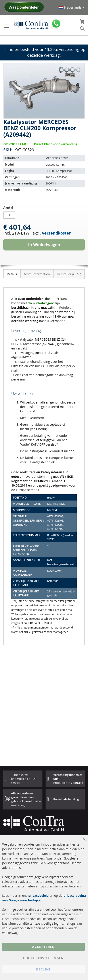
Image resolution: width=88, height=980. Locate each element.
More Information (37, 274)
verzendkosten (57, 233)
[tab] (12, 274)
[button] (72, 7)
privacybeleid (39, 896)
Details (12, 274)
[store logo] (31, 25)
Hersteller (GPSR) (69, 274)
